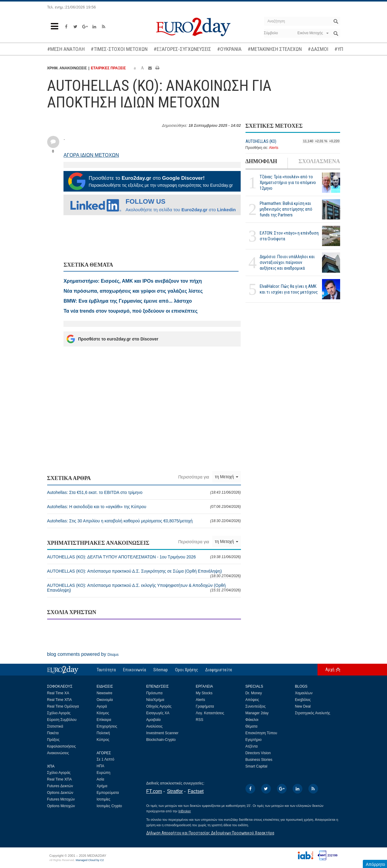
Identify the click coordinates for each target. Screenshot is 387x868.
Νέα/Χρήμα (155, 700)
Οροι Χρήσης (187, 670)
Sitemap (161, 670)
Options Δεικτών (60, 793)
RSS (200, 720)
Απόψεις (252, 700)
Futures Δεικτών (60, 786)
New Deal (303, 706)
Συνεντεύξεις (256, 706)
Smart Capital (257, 766)
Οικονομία (105, 700)
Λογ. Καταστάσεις (210, 713)
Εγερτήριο (254, 740)
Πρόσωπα (154, 693)
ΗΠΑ (101, 766)
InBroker (185, 811)
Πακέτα (53, 733)
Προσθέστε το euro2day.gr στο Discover (112, 339)
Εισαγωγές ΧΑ (158, 713)
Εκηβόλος (303, 700)
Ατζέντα (252, 746)
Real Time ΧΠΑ (60, 700)
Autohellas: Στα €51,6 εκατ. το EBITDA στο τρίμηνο (144, 492)
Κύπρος (103, 740)
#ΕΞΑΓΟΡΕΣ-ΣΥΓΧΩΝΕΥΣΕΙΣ (182, 49)
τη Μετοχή (227, 477)
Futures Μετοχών (61, 799)
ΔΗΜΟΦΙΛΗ (261, 161)
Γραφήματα (205, 706)
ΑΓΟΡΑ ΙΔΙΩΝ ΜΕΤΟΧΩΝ (91, 155)
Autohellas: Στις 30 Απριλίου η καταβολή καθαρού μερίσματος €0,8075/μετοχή (144, 521)
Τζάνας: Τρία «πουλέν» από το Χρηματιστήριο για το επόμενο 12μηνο (288, 182)
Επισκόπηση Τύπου (261, 733)
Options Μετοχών (61, 806)
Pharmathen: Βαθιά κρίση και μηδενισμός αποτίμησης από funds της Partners (286, 209)
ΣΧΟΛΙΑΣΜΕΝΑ (319, 161)
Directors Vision (258, 753)
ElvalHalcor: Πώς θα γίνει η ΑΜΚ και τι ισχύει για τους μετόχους (289, 289)
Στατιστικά (55, 726)
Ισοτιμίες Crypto (109, 806)
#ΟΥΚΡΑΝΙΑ (229, 49)
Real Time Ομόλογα (63, 706)
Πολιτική (103, 733)
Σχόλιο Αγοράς (59, 713)
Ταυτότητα (106, 670)
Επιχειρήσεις (107, 726)
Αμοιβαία (154, 720)
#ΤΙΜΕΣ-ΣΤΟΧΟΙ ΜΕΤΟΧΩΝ (119, 49)
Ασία (101, 779)
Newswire (105, 693)
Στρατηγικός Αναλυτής (313, 713)
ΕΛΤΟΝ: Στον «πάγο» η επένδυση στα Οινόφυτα (289, 236)
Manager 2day (257, 713)
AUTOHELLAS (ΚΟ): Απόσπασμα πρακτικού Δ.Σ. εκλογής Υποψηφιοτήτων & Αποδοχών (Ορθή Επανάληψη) (144, 588)
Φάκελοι (252, 720)
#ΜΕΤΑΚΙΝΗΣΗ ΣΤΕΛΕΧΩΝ (275, 49)
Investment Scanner (163, 733)
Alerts (274, 148)
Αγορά (102, 706)
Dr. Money (254, 693)
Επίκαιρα (104, 720)
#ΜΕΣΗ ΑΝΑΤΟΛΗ (66, 49)
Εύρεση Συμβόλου (62, 720)
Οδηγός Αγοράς (159, 706)
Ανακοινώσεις (58, 753)
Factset (196, 791)
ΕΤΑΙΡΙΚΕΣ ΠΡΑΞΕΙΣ (109, 68)
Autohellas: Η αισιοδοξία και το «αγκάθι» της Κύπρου (144, 507)
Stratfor (175, 791)
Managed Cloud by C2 (90, 860)
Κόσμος (103, 713)
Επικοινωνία (135, 670)
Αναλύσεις (154, 726)
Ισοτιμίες (104, 799)
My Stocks (204, 693)
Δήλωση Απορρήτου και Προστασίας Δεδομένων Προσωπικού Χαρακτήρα (210, 833)
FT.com (154, 791)
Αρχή (330, 669)
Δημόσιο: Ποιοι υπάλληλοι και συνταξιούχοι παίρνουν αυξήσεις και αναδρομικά (287, 262)
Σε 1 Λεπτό (106, 759)
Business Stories (259, 760)
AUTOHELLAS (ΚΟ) (261, 141)
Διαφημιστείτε (219, 670)
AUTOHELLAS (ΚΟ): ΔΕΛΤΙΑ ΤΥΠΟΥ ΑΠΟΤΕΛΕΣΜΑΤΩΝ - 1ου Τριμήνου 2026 (144, 557)
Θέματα (252, 726)
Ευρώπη (104, 773)
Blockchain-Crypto (161, 740)
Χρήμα (102, 786)
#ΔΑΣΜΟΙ (318, 49)
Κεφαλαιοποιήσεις (62, 746)
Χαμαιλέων (304, 693)
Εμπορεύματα (108, 793)
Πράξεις (54, 740)
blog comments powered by (83, 654)
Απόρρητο (376, 864)
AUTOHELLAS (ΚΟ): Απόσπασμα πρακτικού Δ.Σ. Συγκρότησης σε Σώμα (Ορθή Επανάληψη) (144, 573)
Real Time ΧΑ (58, 693)
